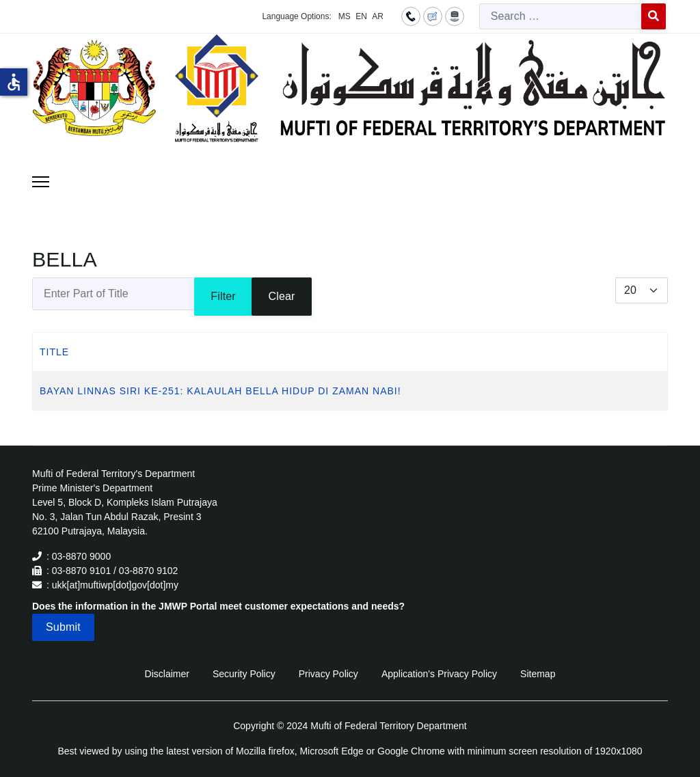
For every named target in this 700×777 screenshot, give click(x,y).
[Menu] (41, 182)
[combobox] (561, 16)
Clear (281, 296)
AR (378, 16)
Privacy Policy (328, 674)
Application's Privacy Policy (439, 674)
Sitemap (538, 674)
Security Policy (244, 674)
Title (54, 352)
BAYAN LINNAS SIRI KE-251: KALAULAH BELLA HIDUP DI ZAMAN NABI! (220, 391)
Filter (223, 296)
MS (345, 16)
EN (361, 16)
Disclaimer (167, 674)
